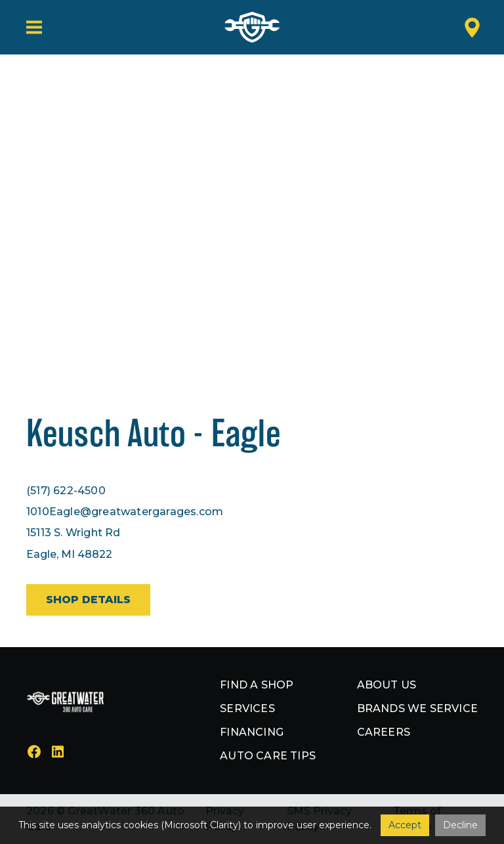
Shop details (88, 600)
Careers (384, 732)
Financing (252, 732)
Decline (460, 825)
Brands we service (417, 708)
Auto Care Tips (268, 756)
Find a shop (257, 685)
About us (387, 685)
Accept (405, 825)
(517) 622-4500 (66, 491)
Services (247, 708)
